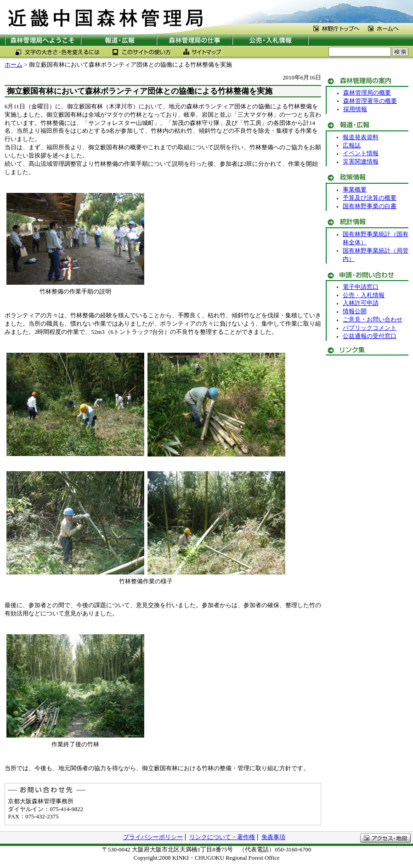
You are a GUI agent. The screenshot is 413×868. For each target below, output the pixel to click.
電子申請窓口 (361, 287)
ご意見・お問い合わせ (373, 320)
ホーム (14, 65)
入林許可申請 (361, 303)
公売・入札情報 (364, 295)
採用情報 (355, 109)
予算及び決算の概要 (370, 198)
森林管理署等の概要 (370, 101)
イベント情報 (361, 153)
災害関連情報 (361, 162)
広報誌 (352, 146)
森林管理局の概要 (367, 93)
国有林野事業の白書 (370, 206)
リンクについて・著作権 (222, 837)
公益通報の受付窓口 (370, 336)
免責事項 (273, 837)
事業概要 (355, 190)
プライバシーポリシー (153, 837)
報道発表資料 (361, 137)
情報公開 (355, 311)
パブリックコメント (370, 328)
